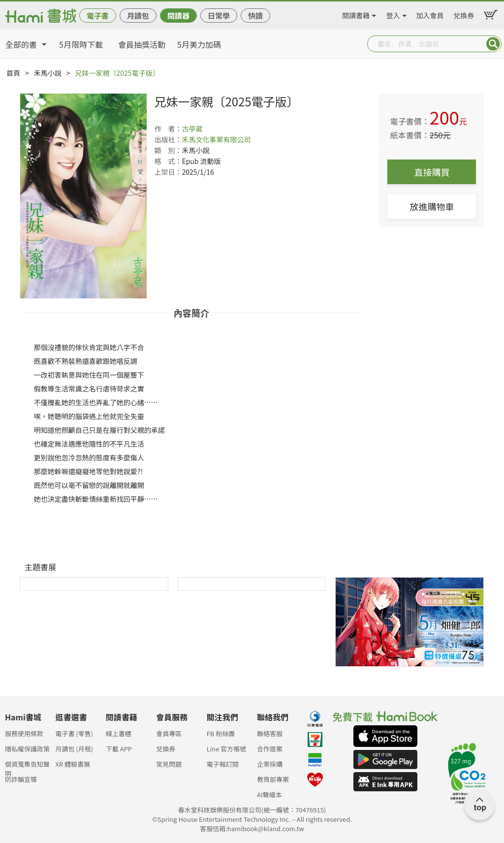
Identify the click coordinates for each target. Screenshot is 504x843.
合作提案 (270, 749)
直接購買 (432, 172)
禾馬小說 (48, 73)
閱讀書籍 (356, 14)
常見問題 (169, 764)
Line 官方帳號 (227, 749)
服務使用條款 (24, 733)
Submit (493, 44)
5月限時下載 (81, 44)
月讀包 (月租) (74, 749)
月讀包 (138, 16)
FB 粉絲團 (221, 733)
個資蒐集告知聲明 (27, 767)
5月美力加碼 (199, 44)
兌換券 (464, 14)
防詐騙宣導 (21, 779)
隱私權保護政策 (27, 749)
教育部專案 (273, 779)
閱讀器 (178, 16)
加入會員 (430, 14)
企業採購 (270, 764)
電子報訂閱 (223, 764)
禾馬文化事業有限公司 (216, 139)
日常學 (219, 16)
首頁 (13, 73)
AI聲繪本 (269, 794)
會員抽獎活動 (142, 44)
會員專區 (169, 733)
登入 (393, 14)
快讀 (255, 16)
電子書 (98, 16)
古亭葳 (192, 129)
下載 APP (119, 749)
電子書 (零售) (74, 733)
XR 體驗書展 (73, 764)
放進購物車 (432, 206)
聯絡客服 (270, 733)
